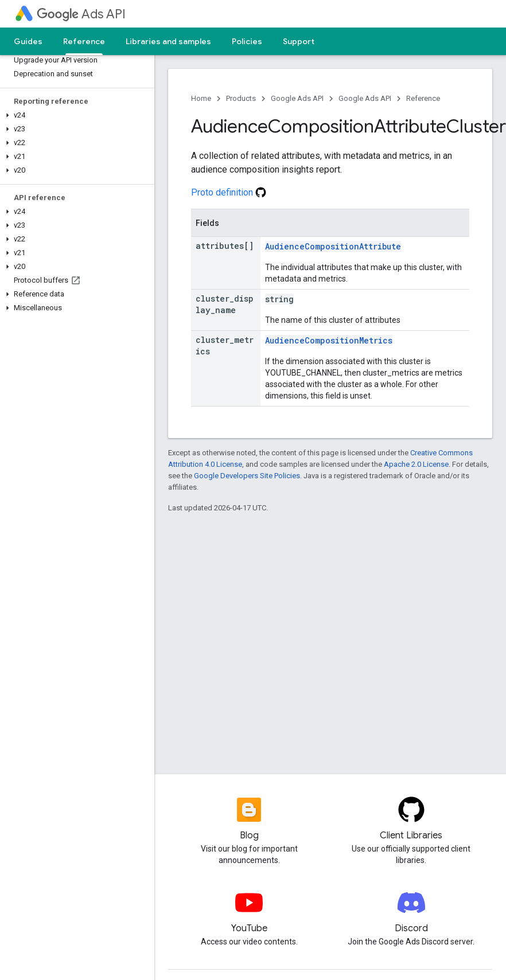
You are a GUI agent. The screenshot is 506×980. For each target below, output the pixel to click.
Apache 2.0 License (416, 464)
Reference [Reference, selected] (84, 41)
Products (241, 98)
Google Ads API (297, 98)
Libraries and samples (168, 41)
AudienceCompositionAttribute (333, 246)
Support (299, 41)
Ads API (81, 14)
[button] (75, 115)
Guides (28, 41)
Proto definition (229, 192)
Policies (247, 41)
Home (201, 98)
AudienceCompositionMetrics (329, 340)
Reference (423, 98)
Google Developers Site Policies (247, 476)
